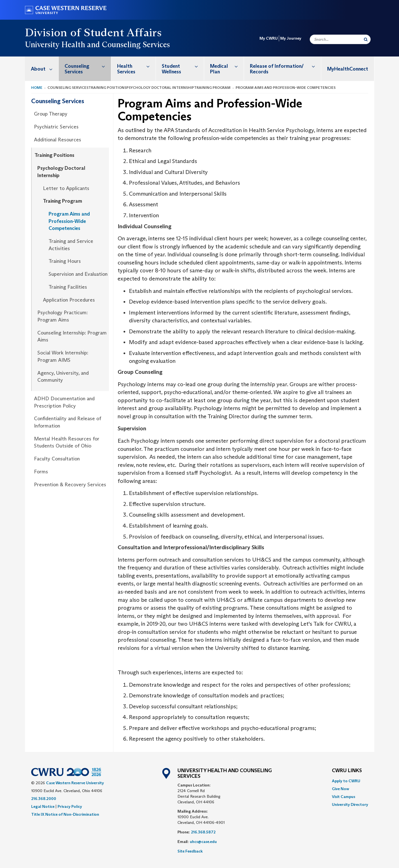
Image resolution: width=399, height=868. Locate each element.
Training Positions (54, 155)
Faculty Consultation (57, 459)
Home (37, 88)
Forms (41, 472)
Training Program (62, 201)
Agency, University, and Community (63, 377)
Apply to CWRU (346, 781)
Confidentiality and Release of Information (68, 422)
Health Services (136, 66)
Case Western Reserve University (75, 783)
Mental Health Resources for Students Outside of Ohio (67, 442)
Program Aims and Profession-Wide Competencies (69, 221)
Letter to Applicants (66, 188)
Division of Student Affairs (94, 32)
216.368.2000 (44, 799)
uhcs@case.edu (203, 842)
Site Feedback (190, 851)
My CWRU (269, 38)
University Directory (350, 804)
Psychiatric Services (56, 127)
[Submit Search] (366, 39)
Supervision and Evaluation (78, 274)
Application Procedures (69, 300)
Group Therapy (51, 114)
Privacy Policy (70, 806)
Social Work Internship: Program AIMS (63, 356)
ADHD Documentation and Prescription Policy (64, 402)
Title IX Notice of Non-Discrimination (65, 814)
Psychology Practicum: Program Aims (62, 316)
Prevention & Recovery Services (70, 485)
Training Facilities (68, 287)
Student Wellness (183, 66)
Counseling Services (88, 66)
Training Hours (65, 261)
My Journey (291, 38)
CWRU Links (347, 771)
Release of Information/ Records (285, 66)
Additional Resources (58, 140)
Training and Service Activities (71, 245)
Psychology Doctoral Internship (61, 172)
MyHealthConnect (348, 69)
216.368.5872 (203, 832)
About (45, 69)
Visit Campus (344, 797)
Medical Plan (227, 66)
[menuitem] (42, 69)
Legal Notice (43, 806)
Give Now (340, 789)
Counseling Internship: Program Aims (72, 336)
